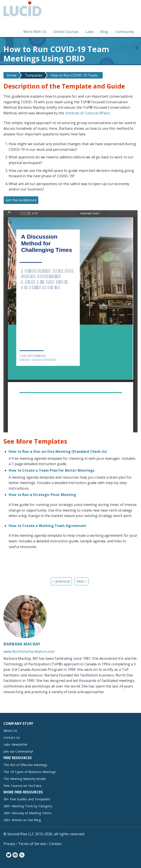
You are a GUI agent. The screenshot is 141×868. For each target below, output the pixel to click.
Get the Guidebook (21, 200)
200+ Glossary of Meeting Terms (28, 813)
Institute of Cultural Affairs (88, 113)
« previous (62, 581)
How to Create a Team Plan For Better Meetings (52, 470)
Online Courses (66, 32)
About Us (10, 731)
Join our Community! (18, 751)
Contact (55, 844)
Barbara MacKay (22, 644)
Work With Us (35, 32)
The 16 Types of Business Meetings (30, 772)
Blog (104, 32)
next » (81, 581)
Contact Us (12, 738)
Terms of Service (32, 844)
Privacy (9, 844)
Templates (34, 75)
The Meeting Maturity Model (25, 779)
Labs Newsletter (15, 744)
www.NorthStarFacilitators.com (29, 651)
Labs (90, 32)
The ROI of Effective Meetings (26, 765)
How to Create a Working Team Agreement (47, 526)
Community (125, 32)
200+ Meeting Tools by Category (28, 806)
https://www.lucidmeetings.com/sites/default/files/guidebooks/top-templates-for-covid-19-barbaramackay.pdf (70, 321)
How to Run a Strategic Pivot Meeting (42, 495)
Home (12, 75)
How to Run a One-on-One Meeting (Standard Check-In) (58, 451)
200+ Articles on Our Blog (22, 820)
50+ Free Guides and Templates (27, 799)
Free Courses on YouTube (22, 786)
